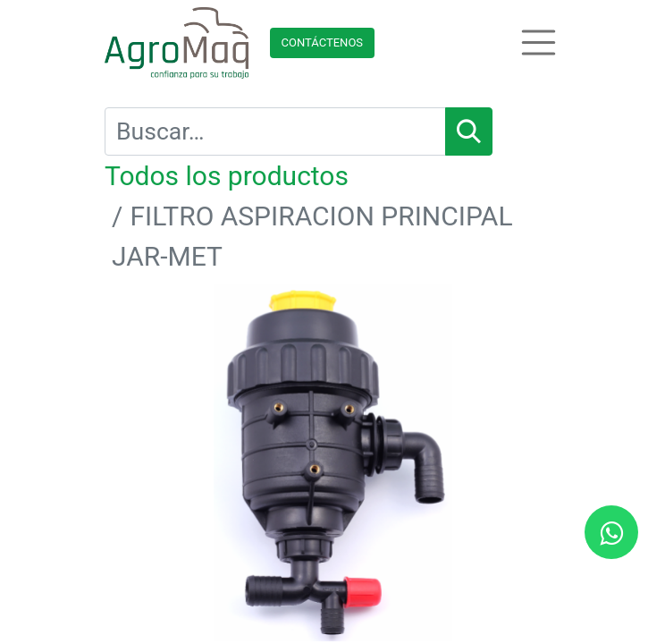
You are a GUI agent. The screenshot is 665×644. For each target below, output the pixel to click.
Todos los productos (227, 176)
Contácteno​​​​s (323, 42)
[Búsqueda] (469, 131)
